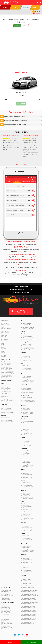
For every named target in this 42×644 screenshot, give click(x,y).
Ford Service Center (5, 592)
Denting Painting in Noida (26, 538)
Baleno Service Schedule (6, 367)
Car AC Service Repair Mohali (27, 508)
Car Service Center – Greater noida (28, 403)
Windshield (4, 357)
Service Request (5, 321)
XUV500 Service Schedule (6, 378)
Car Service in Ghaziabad (26, 387)
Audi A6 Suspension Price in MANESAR (29, 614)
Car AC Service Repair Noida (27, 540)
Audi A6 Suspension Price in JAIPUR (28, 608)
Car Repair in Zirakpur (26, 579)
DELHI (18, 136)
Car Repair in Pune (25, 569)
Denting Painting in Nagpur (27, 528)
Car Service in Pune (25, 568)
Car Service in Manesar (26, 493)
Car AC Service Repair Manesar (27, 497)
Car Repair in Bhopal (25, 335)
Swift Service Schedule (6, 364)
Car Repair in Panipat (25, 558)
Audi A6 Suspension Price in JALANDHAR (29, 609)
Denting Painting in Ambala (7, 420)
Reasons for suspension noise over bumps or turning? (15, 125)
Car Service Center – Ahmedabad (8, 402)
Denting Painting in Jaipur (26, 443)
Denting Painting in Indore (26, 432)
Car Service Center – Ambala (7, 423)
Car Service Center (5, 325)
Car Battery (4, 337)
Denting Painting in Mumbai (27, 517)
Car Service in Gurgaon (26, 408)
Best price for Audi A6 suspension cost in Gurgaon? (15, 116)
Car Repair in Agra (5, 387)
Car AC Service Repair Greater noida (28, 402)
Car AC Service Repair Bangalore (28, 327)
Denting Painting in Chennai (27, 358)
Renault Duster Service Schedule (8, 374)
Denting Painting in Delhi (26, 368)
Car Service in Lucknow (26, 483)
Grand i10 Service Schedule (7, 368)
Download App (4, 323)
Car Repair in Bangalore (26, 325)
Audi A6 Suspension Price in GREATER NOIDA (30, 602)
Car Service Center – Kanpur (27, 477)
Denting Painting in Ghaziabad (27, 390)
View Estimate (31, 642)
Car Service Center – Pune (26, 573)
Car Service (4, 326)
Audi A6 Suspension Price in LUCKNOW (29, 613)
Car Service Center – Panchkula (27, 552)
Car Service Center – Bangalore (27, 329)
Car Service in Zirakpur (26, 578)
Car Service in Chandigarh (26, 344)
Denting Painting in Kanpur (26, 475)
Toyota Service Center (6, 600)
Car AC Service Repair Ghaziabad (28, 391)
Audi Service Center (5, 605)
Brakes (3, 343)
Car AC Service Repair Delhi (27, 370)
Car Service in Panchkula (26, 546)
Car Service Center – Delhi (26, 371)
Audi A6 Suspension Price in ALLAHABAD (29, 590)
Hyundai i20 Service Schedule (7, 370)
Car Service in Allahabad (6, 407)
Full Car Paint (4, 335)
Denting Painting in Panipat (27, 560)
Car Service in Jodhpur (26, 461)
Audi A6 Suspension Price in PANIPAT (28, 622)
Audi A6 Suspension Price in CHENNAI (29, 597)
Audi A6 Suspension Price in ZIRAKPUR (29, 625)
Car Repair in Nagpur (25, 526)
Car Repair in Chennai (25, 356)
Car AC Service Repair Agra (7, 390)
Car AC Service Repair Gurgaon (27, 412)
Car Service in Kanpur (25, 472)
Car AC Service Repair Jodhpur (27, 465)
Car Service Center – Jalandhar (27, 456)
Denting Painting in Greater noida (28, 400)
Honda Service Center (6, 593)
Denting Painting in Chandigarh (27, 347)
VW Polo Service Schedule (6, 375)
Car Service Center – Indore (27, 435)
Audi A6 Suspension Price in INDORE (28, 606)
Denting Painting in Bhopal (26, 336)
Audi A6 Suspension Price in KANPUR (28, 612)
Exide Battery (4, 338)
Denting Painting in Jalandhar (27, 453)
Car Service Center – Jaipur (26, 445)
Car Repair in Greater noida (27, 399)
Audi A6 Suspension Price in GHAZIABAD (29, 601)
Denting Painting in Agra (6, 389)
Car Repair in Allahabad (6, 408)
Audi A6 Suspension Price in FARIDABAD (29, 600)
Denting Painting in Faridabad (27, 379)
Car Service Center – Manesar (27, 498)
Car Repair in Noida (25, 537)
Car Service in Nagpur (25, 525)
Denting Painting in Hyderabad (27, 421)
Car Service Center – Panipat (27, 562)
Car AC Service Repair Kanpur (27, 476)
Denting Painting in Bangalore (27, 326)
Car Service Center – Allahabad (7, 412)
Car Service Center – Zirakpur (27, 583)
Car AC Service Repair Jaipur (27, 444)
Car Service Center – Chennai (27, 360)
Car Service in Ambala (6, 418)
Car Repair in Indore (25, 431)
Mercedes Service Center (6, 610)
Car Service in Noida (25, 536)
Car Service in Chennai (26, 355)
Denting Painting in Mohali (26, 506)
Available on (21, 312)
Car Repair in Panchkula (26, 548)
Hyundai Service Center (6, 594)
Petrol (17, 26)
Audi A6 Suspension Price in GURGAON (29, 604)
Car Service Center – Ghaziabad (27, 392)
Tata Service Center (5, 598)
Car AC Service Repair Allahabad (8, 411)
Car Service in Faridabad (26, 376)
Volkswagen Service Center (7, 613)
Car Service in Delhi (25, 366)
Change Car (36, 14)
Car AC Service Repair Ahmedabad (8, 400)
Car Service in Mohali (25, 504)
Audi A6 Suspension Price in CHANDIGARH (29, 596)
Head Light (4, 349)
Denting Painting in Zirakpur (27, 581)
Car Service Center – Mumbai (27, 520)
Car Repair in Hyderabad (26, 420)
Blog (2, 322)
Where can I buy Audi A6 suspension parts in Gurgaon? (16, 120)
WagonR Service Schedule (6, 362)
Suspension (4, 346)
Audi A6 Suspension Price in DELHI (28, 598)
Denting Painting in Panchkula (27, 549)
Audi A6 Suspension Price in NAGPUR (28, 618)
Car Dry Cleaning (5, 331)
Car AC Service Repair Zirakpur (27, 582)
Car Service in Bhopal (25, 334)
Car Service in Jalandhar (26, 451)
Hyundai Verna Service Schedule (8, 371)
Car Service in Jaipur (25, 440)
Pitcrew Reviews (21, 132)
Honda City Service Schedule (7, 372)
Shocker (3, 347)
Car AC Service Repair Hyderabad (28, 423)
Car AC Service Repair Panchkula (28, 550)
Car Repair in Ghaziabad (26, 388)
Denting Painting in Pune (26, 570)
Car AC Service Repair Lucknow (27, 487)
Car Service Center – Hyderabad (27, 424)
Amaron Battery (5, 339)
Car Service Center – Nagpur (27, 530)
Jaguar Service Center (6, 607)
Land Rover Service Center (7, 609)
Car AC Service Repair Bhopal (27, 338)
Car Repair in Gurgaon (26, 410)
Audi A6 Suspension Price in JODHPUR (29, 610)
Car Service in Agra (5, 386)
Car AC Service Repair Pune (27, 572)
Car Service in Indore (25, 429)
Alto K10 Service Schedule (6, 363)
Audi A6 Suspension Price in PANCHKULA (29, 621)
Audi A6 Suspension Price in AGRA (28, 588)
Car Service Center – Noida (26, 541)
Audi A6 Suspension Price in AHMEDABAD (29, 589)
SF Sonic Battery (5, 341)
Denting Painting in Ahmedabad (8, 399)
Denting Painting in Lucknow (27, 485)
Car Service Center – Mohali (27, 509)
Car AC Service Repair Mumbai (27, 518)
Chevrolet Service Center (6, 590)
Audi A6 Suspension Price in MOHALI (28, 616)
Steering (3, 353)
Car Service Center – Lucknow (27, 488)
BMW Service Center (5, 606)
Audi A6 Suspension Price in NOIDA (28, 620)
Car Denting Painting (5, 330)
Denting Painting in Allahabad (7, 410)
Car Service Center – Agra (6, 391)
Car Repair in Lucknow (26, 484)
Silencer (3, 354)
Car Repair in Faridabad (26, 378)
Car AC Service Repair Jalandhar (27, 455)
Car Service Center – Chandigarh (28, 350)
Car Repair (3, 327)
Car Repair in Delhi (25, 367)
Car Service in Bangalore (26, 323)
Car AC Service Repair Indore (27, 433)
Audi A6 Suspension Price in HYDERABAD (29, 605)
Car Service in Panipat (25, 557)
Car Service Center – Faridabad (27, 382)
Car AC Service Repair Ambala (7, 422)
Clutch (3, 345)
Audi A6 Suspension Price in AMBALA (28, 592)
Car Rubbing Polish (5, 333)
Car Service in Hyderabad (26, 419)
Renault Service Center (6, 597)
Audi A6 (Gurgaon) (21, 93)
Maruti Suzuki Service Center (7, 596)
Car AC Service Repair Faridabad (27, 380)
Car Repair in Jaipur (25, 441)
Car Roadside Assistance (6, 334)
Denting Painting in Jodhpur (27, 464)
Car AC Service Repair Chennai (27, 359)
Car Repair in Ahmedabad (6, 398)
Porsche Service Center (6, 611)
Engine (3, 351)
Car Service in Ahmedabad (7, 396)
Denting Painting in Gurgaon (27, 411)
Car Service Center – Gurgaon (27, 414)
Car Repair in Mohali (25, 505)
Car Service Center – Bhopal (27, 339)
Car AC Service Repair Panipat (27, 561)
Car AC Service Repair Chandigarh (28, 348)
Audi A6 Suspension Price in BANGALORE (29, 593)
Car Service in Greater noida (27, 398)
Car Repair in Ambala (6, 419)
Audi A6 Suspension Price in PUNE (28, 624)
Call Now (11, 642)
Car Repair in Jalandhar (26, 452)
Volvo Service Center (5, 614)
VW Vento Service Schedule (7, 376)
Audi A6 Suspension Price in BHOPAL (28, 594)
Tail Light (3, 350)
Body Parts (4, 355)
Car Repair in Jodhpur (25, 463)
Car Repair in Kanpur (25, 473)
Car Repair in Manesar (26, 494)
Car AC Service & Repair (6, 329)
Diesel (25, 26)
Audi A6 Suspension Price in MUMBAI (28, 617)
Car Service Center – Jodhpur (27, 467)
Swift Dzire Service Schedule (7, 366)
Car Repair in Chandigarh (26, 346)
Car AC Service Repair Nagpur (27, 529)
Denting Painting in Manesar (27, 496)
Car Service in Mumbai (26, 514)
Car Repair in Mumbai (25, 516)
